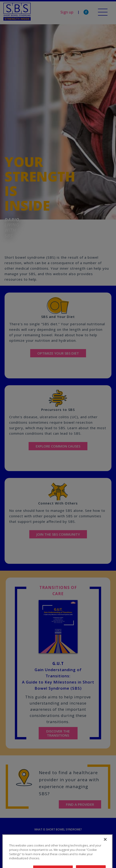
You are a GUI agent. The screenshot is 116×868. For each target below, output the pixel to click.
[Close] (105, 847)
